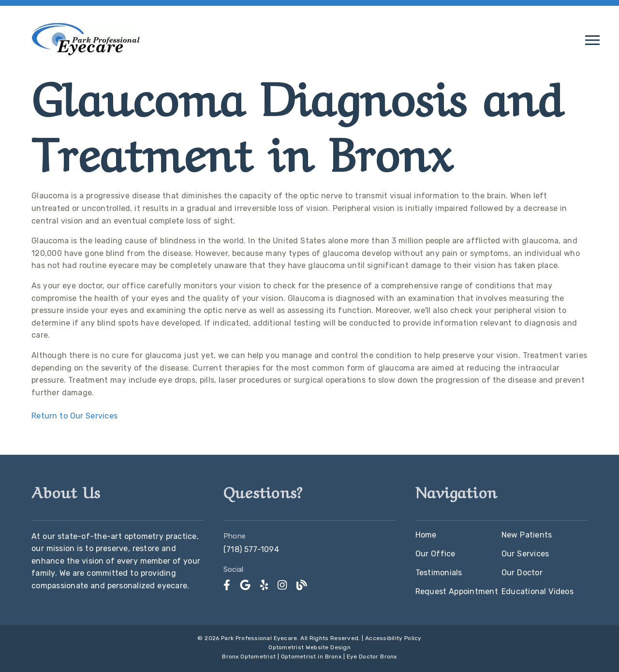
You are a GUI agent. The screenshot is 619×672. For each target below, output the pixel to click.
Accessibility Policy (393, 638)
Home (426, 535)
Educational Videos (538, 591)
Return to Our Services (74, 416)
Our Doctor (522, 573)
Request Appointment (457, 591)
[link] (227, 585)
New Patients (527, 535)
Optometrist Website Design (309, 647)
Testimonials (439, 573)
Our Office (435, 554)
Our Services (525, 554)
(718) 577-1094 (251, 549)
